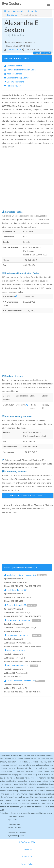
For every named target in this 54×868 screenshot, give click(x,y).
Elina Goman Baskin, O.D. (17, 650)
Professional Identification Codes (20, 70)
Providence (12, 15)
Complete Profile (13, 66)
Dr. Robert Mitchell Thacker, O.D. (25, 575)
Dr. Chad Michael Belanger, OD (25, 681)
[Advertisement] (27, 179)
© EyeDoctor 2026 (27, 842)
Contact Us (27, 857)
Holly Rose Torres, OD (15, 590)
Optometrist (19, 11)
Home (7, 11)
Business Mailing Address (17, 78)
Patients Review (13, 86)
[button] (16, 296)
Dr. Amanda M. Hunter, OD (23, 620)
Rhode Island (33, 11)
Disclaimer (27, 849)
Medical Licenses (13, 74)
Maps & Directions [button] (42, 53)
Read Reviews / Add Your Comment (28, 495)
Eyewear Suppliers (16, 836)
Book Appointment (14, 82)
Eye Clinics (13, 819)
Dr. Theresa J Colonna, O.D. (23, 635)
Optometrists (14, 824)
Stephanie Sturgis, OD (20, 605)
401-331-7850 (14, 50)
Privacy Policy (27, 864)
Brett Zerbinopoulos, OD (21, 666)
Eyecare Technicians (17, 832)
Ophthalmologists (16, 816)
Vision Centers (14, 827)
